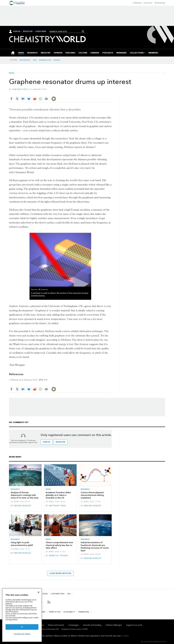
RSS (69, 594)
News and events (56, 625)
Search (83, 31)
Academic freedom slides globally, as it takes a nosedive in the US (58, 495)
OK (22, 627)
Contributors (58, 594)
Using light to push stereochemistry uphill (22, 544)
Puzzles (57, 60)
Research (15, 489)
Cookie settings (22, 634)
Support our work (134, 625)
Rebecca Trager (59, 556)
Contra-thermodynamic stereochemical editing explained (92, 495)
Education (148, 3)
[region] (22, 615)
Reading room (45, 60)
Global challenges (114, 625)
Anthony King (57, 506)
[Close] (39, 592)
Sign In (17, 31)
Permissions (84, 612)
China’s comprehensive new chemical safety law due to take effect (59, 545)
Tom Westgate (20, 89)
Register (28, 31)
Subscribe (41, 31)
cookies (125, 636)
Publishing (137, 3)
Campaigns (74, 625)
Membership (160, 3)
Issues (45, 594)
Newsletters (25, 60)
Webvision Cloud (160, 641)
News (12, 73)
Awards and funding (92, 625)
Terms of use (54, 612)
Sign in (46, 442)
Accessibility (69, 612)
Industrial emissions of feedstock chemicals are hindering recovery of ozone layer (95, 546)
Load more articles (60, 573)
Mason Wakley (23, 506)
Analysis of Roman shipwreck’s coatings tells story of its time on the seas (25, 495)
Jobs (35, 60)
